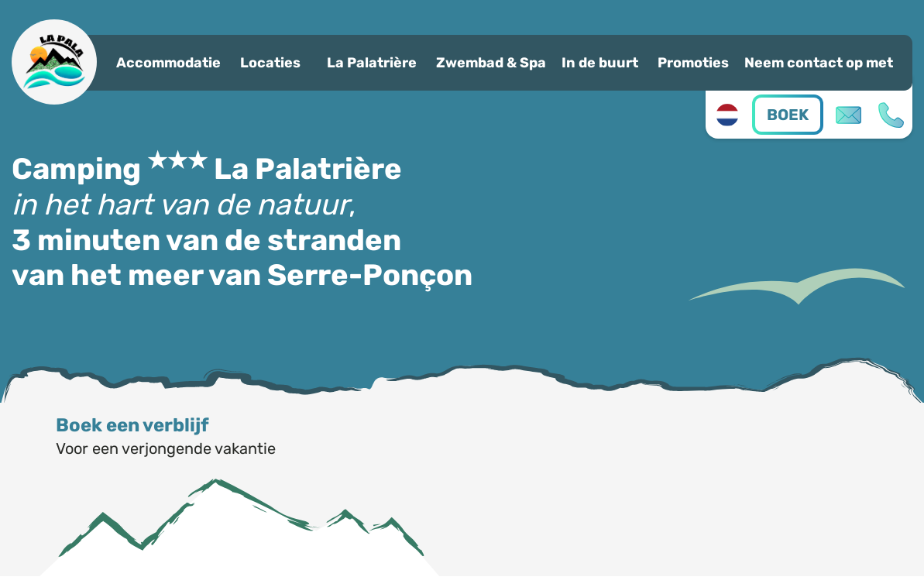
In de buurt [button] (600, 63)
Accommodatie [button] (168, 63)
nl (727, 115)
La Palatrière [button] (372, 63)
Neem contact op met (819, 63)
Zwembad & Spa (491, 63)
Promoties (693, 63)
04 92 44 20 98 (891, 115)
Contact (848, 115)
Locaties (270, 63)
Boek (788, 115)
